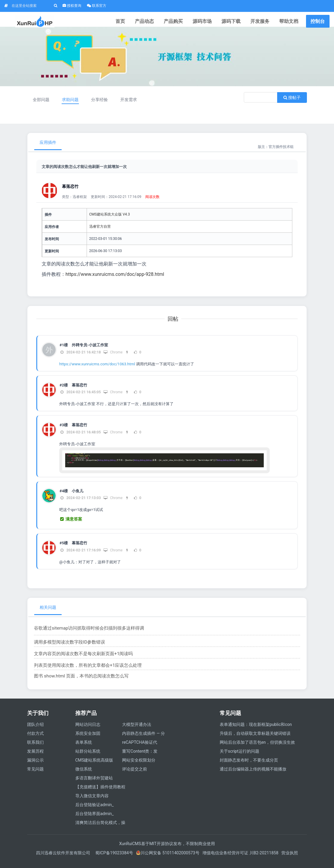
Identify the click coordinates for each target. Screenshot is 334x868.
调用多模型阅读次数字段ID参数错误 (67, 648)
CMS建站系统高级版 (94, 766)
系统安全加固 (88, 739)
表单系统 (84, 748)
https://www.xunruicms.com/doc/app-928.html (115, 280)
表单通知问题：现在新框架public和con (256, 730)
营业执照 (290, 859)
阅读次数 (152, 203)
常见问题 (35, 775)
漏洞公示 (35, 766)
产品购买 (185, 22)
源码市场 (212, 22)
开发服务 (264, 22)
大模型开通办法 (137, 730)
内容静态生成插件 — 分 (143, 739)
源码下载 (238, 22)
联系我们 (35, 748)
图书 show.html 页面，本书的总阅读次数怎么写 (78, 682)
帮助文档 (290, 22)
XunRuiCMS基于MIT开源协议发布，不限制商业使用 (167, 850)
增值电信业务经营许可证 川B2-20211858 (240, 859)
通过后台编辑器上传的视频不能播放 (253, 775)
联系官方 (97, 6)
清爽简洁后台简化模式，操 (100, 828)
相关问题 (48, 613)
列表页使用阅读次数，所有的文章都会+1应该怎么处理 (84, 671)
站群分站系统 (88, 757)
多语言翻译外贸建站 (94, 784)
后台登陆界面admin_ (95, 820)
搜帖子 (292, 103)
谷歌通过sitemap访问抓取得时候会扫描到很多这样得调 (85, 634)
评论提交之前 (135, 775)
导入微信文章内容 (92, 802)
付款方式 (35, 739)
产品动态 (159, 22)
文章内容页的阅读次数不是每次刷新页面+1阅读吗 (80, 660)
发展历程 (35, 757)
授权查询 (72, 6)
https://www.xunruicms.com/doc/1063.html (97, 370)
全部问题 (42, 106)
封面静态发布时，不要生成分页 (249, 766)
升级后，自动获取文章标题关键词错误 (255, 739)
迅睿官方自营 (100, 232)
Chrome (113, 358)
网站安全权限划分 (139, 766)
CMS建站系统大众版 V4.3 (110, 220)
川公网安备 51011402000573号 (168, 859)
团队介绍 (35, 730)
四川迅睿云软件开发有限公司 (64, 859)
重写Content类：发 (140, 757)
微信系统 (84, 775)
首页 (138, 22)
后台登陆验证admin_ (95, 811)
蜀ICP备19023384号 (114, 859)
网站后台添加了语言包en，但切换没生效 (257, 748)
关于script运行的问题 (239, 757)
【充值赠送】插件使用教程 (100, 793)
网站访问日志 (88, 730)
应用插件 (48, 148)
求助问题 (72, 106)
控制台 (318, 22)
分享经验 (103, 106)
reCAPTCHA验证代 (140, 748)
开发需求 (134, 106)
